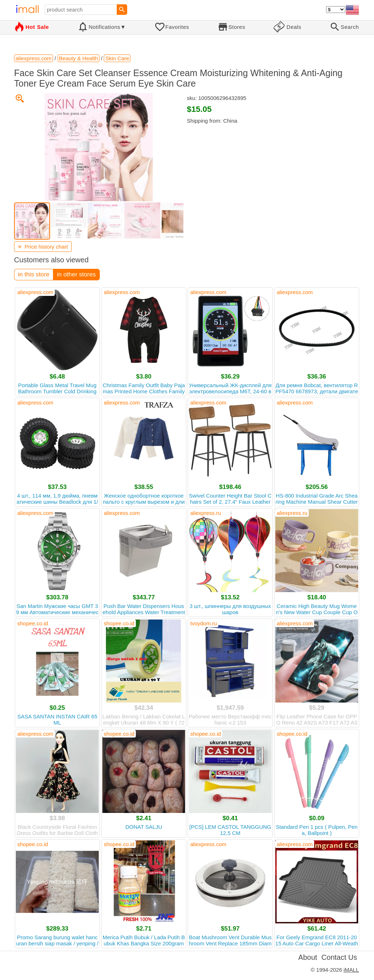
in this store (34, 274)
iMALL (351, 970)
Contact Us (339, 957)
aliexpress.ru (206, 513)
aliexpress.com (35, 292)
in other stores (76, 274)
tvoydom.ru (204, 623)
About (308, 957)
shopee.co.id (33, 623)
